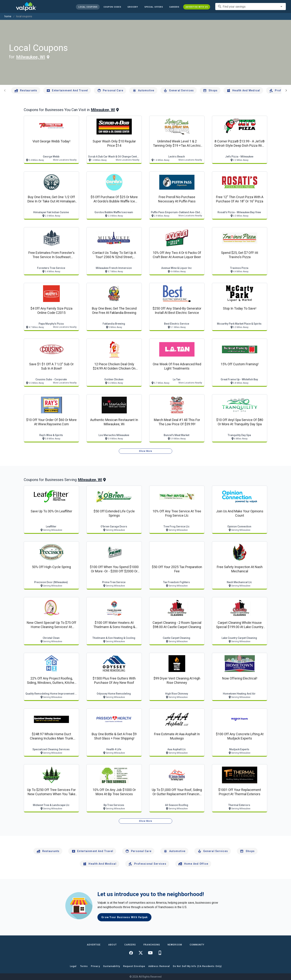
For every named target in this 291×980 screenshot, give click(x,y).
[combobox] (251, 6)
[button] (154, 7)
